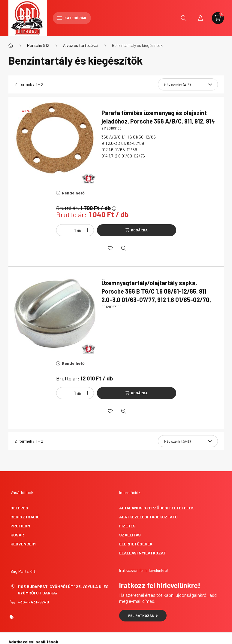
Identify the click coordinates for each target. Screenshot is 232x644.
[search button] (184, 18)
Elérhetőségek (136, 544)
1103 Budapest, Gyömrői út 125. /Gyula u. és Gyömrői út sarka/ (63, 590)
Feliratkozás (143, 615)
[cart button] (218, 18)
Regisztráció (25, 517)
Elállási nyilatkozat (143, 553)
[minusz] (62, 230)
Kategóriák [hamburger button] (72, 18)
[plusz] (88, 230)
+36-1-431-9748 (33, 602)
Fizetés (127, 526)
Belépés (19, 508)
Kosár (17, 535)
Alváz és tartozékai (81, 45)
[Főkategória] (11, 45)
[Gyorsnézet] (124, 248)
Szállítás (130, 535)
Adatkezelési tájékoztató (148, 517)
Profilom (20, 526)
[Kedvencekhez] (110, 248)
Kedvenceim (23, 544)
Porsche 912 (38, 45)
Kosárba (139, 230)
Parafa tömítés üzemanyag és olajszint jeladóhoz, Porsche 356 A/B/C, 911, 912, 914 (158, 117)
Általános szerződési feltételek (157, 508)
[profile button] (200, 18)
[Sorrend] (188, 84)
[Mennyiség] (70, 230)
